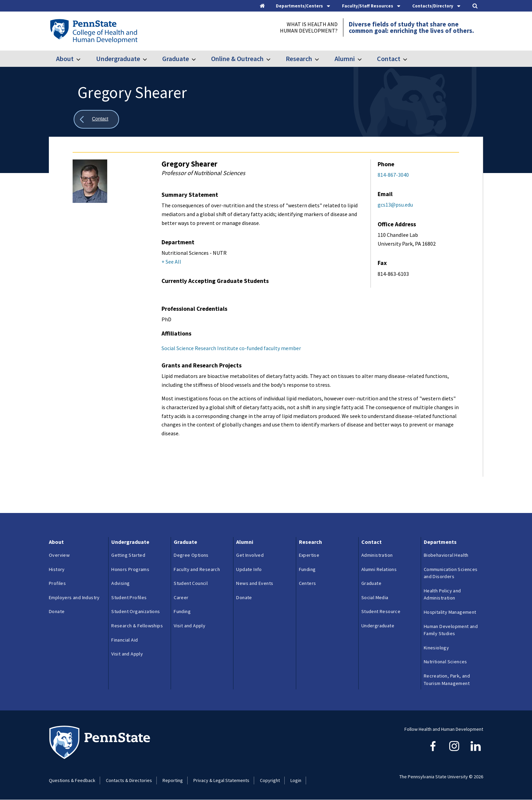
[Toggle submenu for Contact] (409, 59)
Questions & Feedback (72, 780)
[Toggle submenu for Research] (321, 59)
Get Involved (250, 555)
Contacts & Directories (129, 780)
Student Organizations (136, 611)
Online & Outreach (237, 59)
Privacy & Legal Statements (221, 780)
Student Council (191, 583)
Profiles (57, 583)
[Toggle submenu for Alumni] (364, 59)
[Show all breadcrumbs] (96, 119)
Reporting (173, 780)
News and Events (255, 583)
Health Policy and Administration (442, 594)
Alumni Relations (379, 569)
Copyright (270, 780)
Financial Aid (125, 640)
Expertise (309, 555)
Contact (389, 59)
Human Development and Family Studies (451, 630)
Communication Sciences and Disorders (451, 573)
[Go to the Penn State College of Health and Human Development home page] (93, 31)
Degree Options (191, 555)
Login (296, 780)
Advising (120, 583)
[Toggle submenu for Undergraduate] (149, 59)
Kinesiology (436, 648)
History (57, 569)
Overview (59, 555)
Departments (440, 542)
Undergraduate (118, 59)
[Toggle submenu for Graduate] (198, 59)
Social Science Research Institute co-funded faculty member (231, 348)
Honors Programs (130, 569)
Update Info (249, 569)
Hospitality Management (450, 612)
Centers (308, 583)
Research (299, 59)
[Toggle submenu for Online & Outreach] (272, 59)
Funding (182, 611)
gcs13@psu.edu (395, 205)
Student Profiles (129, 597)
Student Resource (381, 611)
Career (181, 597)
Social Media (375, 597)
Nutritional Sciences (445, 662)
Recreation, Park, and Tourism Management (447, 680)
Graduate (176, 59)
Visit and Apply (127, 654)
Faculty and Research (197, 569)
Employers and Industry (74, 597)
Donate (57, 611)
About (65, 59)
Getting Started (128, 555)
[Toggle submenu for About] (82, 59)
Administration (377, 555)
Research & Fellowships (137, 626)
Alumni (345, 59)
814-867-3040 (393, 175)
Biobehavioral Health (446, 555)
